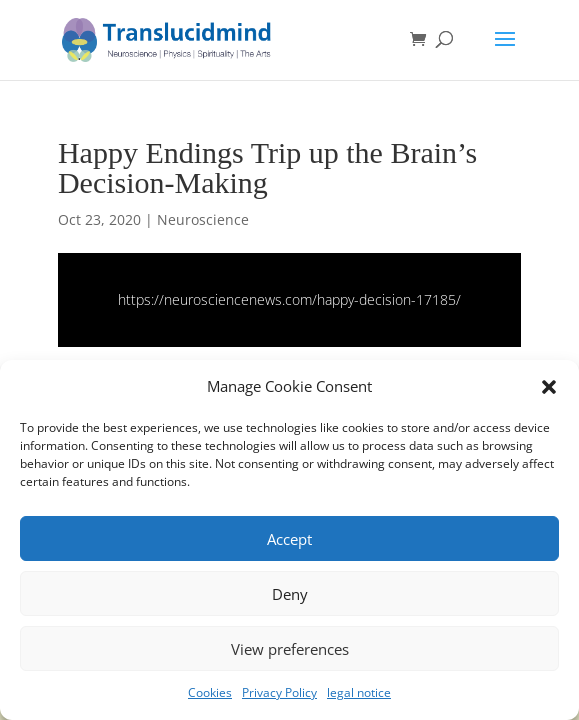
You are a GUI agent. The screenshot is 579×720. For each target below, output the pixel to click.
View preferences (290, 649)
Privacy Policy (279, 692)
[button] (549, 387)
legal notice (359, 692)
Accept (289, 539)
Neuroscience (203, 219)
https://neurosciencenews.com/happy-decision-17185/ (289, 299)
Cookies (210, 692)
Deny (290, 594)
